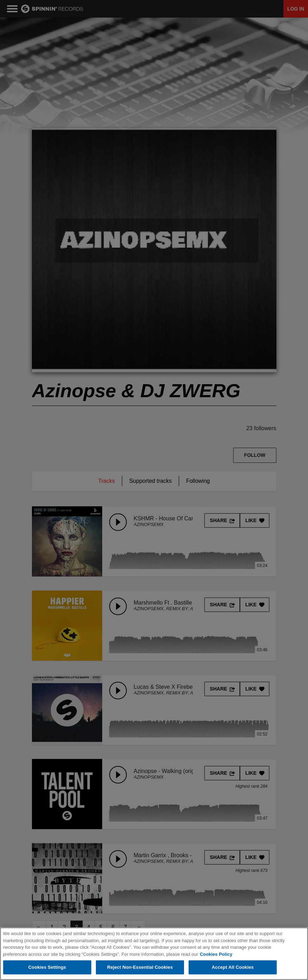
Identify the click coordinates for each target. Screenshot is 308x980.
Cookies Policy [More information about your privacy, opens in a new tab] (216, 954)
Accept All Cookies (233, 967)
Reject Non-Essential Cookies (140, 967)
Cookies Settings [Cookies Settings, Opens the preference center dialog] (47, 967)
